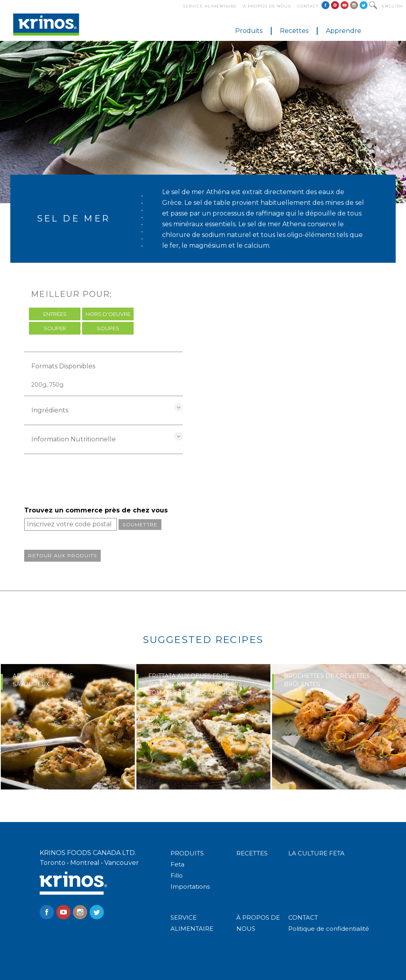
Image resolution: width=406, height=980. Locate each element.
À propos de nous (267, 6)
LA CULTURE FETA (316, 853)
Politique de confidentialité (329, 929)
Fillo (177, 875)
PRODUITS (187, 853)
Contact (308, 6)
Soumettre (140, 525)
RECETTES (252, 853)
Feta (177, 864)
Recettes (294, 31)
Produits (249, 31)
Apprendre (344, 31)
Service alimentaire (210, 6)
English (392, 6)
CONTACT (303, 917)
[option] (68, 727)
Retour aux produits (62, 555)
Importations (190, 887)
